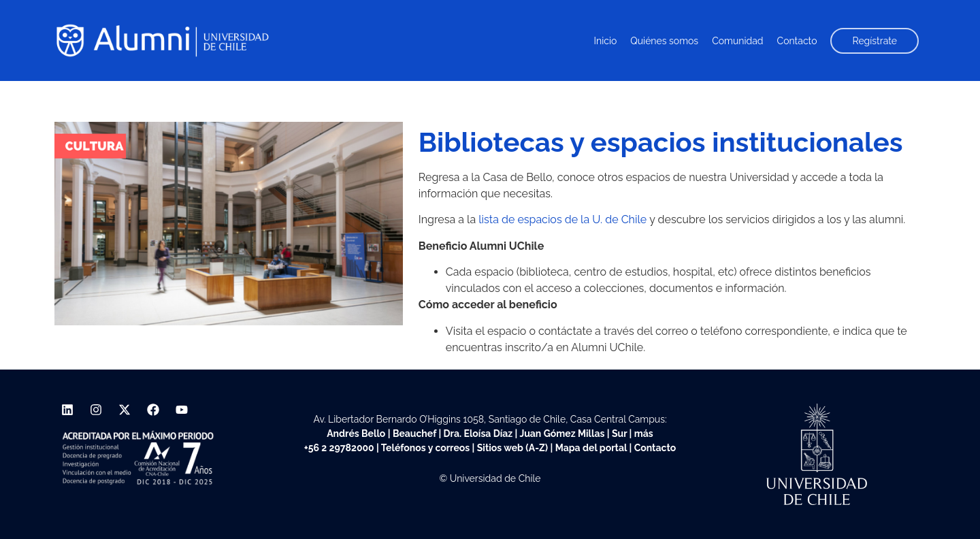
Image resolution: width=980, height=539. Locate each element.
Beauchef (414, 434)
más (644, 434)
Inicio (606, 41)
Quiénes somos (664, 41)
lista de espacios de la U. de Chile (562, 219)
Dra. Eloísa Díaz (478, 434)
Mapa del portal (591, 448)
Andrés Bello (356, 434)
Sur (619, 434)
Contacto (797, 41)
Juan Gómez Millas (562, 434)
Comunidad (737, 41)
